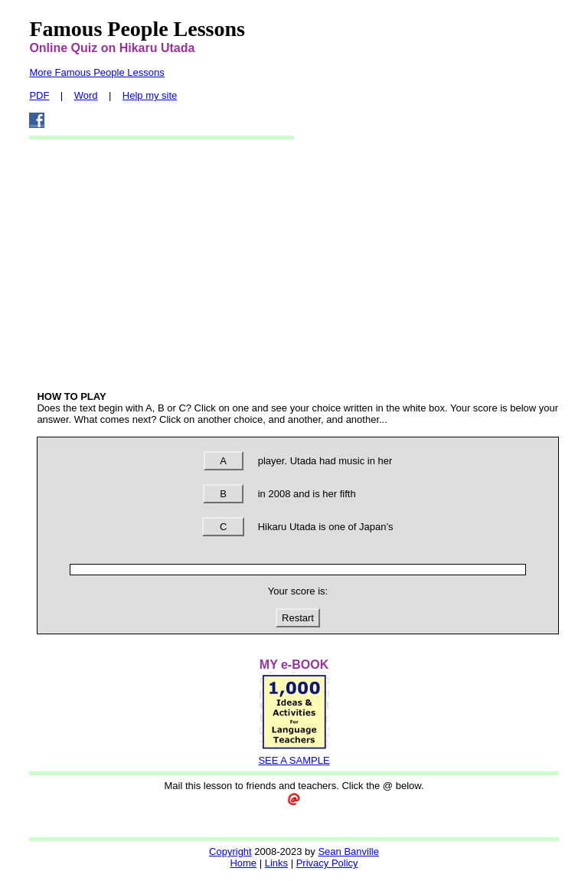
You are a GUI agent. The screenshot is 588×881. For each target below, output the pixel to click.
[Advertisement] (298, 264)
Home (243, 863)
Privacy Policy (327, 863)
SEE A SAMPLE (294, 760)
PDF (39, 95)
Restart (298, 618)
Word (86, 95)
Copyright (230, 852)
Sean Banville (348, 852)
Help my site (150, 95)
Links (276, 863)
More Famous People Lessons (96, 72)
